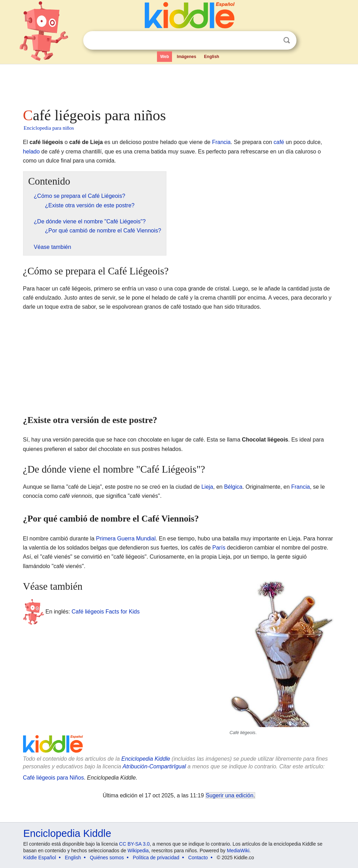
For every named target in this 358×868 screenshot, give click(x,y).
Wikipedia (138, 851)
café (279, 142)
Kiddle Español (40, 858)
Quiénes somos (107, 858)
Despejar (272, 41)
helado (31, 152)
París (219, 548)
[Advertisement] (179, 84)
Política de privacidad (156, 858)
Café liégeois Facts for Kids (106, 612)
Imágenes (187, 57)
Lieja (207, 487)
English (212, 57)
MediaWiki (238, 851)
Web (164, 57)
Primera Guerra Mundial (126, 539)
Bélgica (233, 487)
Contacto (198, 858)
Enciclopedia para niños (49, 128)
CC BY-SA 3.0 (134, 844)
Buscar (287, 40)
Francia (221, 142)
